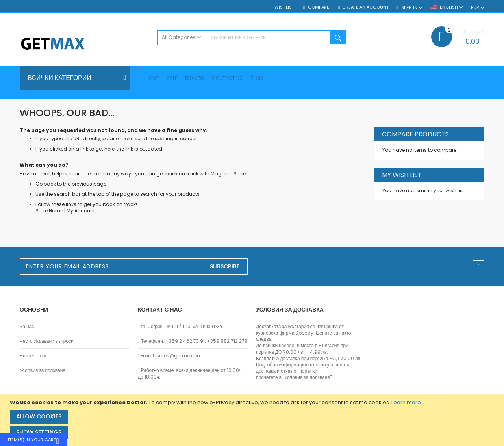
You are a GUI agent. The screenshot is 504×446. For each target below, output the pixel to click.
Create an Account (365, 7)
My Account (81, 212)
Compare (318, 7)
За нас (27, 327)
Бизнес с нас (34, 356)
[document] (253, 420)
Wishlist (284, 7)
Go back (46, 185)
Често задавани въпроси (47, 341)
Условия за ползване (43, 370)
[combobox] (252, 38)
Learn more (406, 402)
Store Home (49, 212)
